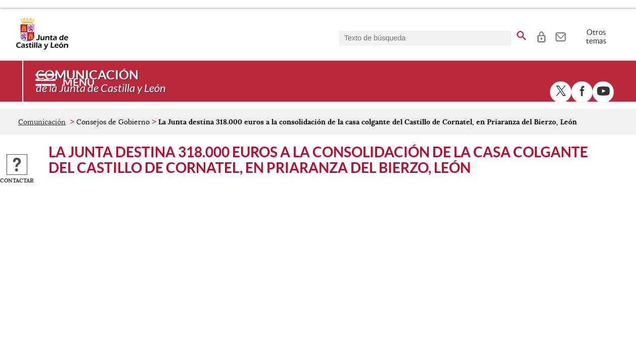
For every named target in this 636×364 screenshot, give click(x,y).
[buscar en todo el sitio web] (521, 34)
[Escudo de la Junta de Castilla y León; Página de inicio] (42, 48)
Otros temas (596, 36)
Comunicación (42, 122)
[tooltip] (541, 35)
